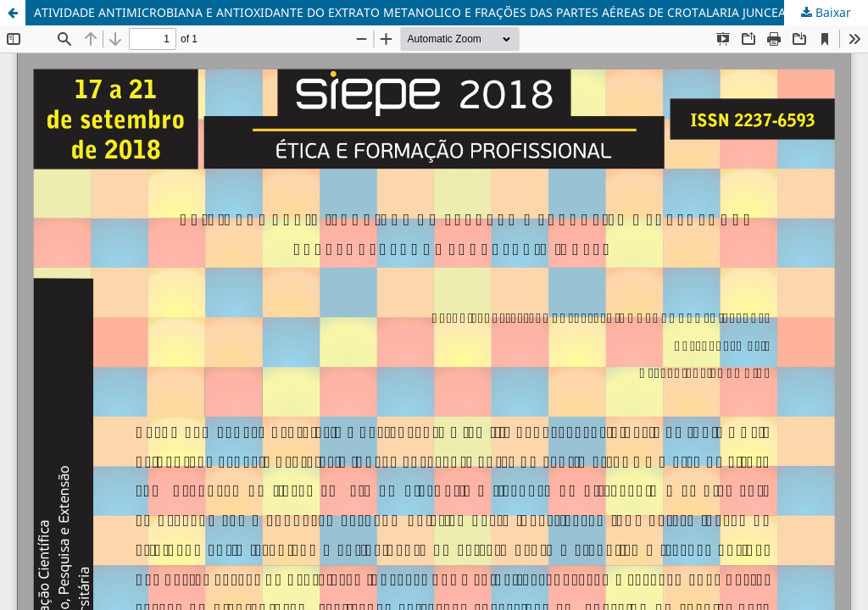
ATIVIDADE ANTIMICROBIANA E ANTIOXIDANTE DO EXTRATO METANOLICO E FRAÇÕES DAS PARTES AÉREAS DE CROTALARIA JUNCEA (410, 12)
